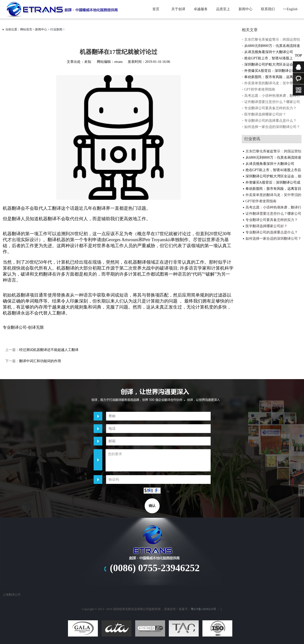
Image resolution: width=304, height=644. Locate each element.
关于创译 (178, 9)
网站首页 (26, 29)
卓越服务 (201, 9)
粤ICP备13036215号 (204, 609)
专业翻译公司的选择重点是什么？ (270, 121)
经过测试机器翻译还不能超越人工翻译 (49, 350)
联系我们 (268, 9)
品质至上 (223, 9)
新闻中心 (245, 9)
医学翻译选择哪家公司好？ (265, 114)
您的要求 (158, 460)
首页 (156, 9)
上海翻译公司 (12, 595)
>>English (290, 9)
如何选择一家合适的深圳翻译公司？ (272, 127)
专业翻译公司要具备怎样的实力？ (270, 108)
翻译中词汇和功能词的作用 (40, 361)
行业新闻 (56, 29)
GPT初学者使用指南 (260, 89)
